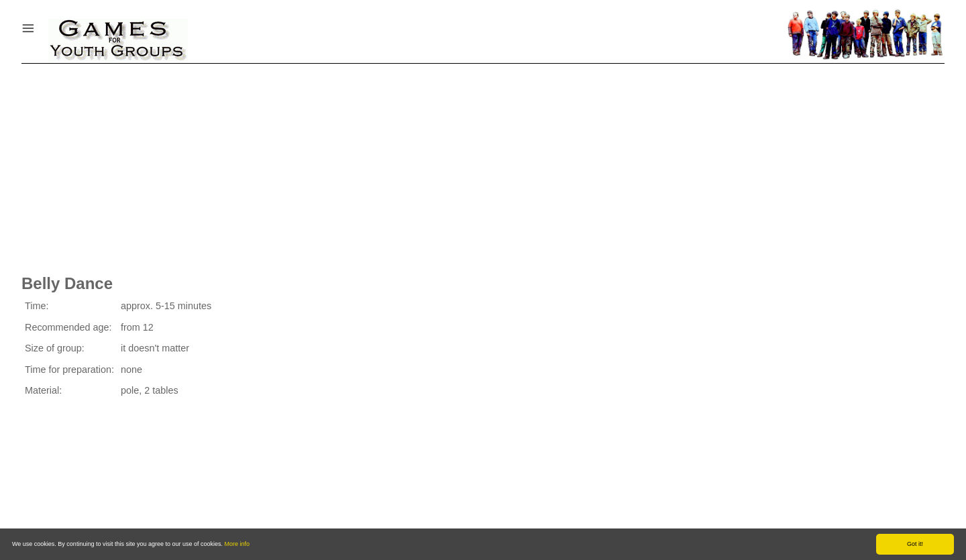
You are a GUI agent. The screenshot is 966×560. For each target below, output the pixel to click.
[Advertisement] (483, 164)
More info (237, 544)
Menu (45, 25)
